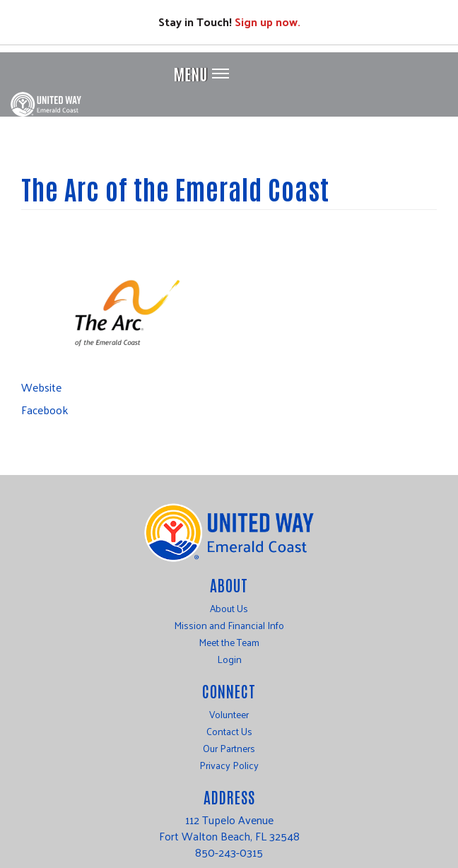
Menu (191, 74)
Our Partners (229, 749)
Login (229, 659)
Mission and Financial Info (229, 626)
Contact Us (229, 732)
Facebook (45, 410)
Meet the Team (229, 643)
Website (41, 387)
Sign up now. (268, 22)
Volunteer (229, 715)
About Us (229, 609)
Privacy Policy (229, 766)
